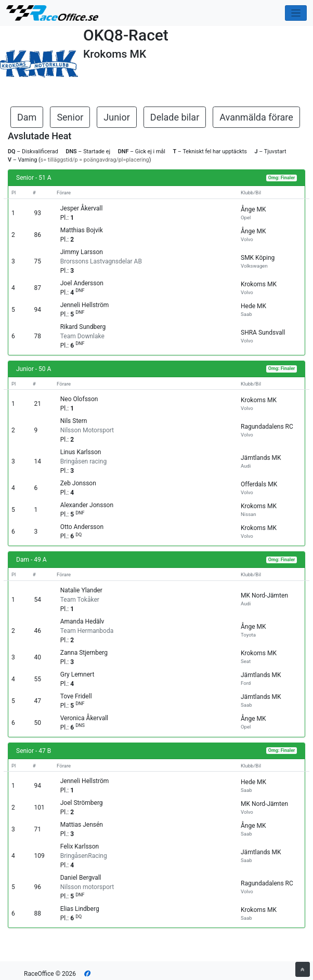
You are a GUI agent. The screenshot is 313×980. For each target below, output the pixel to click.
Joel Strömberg (82, 803)
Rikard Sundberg (83, 327)
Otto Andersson (82, 527)
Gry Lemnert (77, 674)
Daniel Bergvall (81, 878)
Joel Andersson (82, 283)
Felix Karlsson (80, 846)
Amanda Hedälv (82, 621)
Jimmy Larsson (82, 252)
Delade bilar (175, 117)
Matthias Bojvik (82, 230)
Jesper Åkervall (82, 208)
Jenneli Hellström (85, 305)
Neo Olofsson (79, 399)
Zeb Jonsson (78, 483)
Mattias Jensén (82, 825)
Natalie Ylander (81, 590)
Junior (117, 117)
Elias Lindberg (80, 909)
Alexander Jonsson (87, 505)
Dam (27, 117)
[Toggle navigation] (296, 13)
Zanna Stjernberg (84, 653)
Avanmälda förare (256, 117)
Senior (70, 117)
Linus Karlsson (81, 452)
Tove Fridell (76, 696)
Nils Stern (74, 421)
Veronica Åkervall (84, 718)
